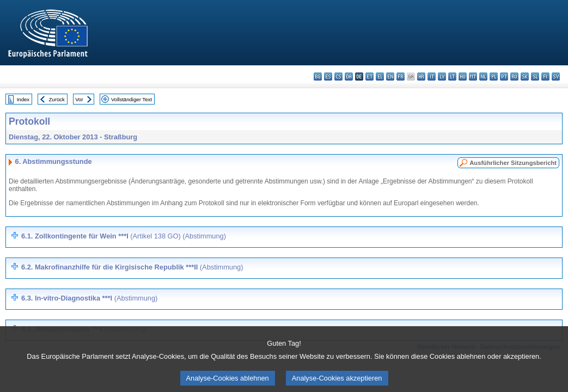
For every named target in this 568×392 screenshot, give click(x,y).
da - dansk (349, 76)
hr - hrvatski (421, 76)
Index (23, 99)
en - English (390, 76)
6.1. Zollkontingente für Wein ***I (124, 236)
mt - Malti (473, 76)
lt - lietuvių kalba (452, 76)
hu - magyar (463, 76)
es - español (328, 76)
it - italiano (432, 76)
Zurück (57, 99)
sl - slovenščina (535, 76)
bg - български (318, 76)
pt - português (504, 76)
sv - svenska (556, 76)
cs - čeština (338, 76)
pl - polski (494, 76)
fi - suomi (545, 76)
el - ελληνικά (380, 76)
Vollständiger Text (132, 99)
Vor (79, 99)
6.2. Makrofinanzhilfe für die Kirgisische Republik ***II (132, 267)
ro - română (514, 76)
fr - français (401, 76)
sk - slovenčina (525, 76)
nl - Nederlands (483, 76)
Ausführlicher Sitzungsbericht (513, 163)
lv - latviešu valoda (442, 76)
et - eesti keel (369, 76)
